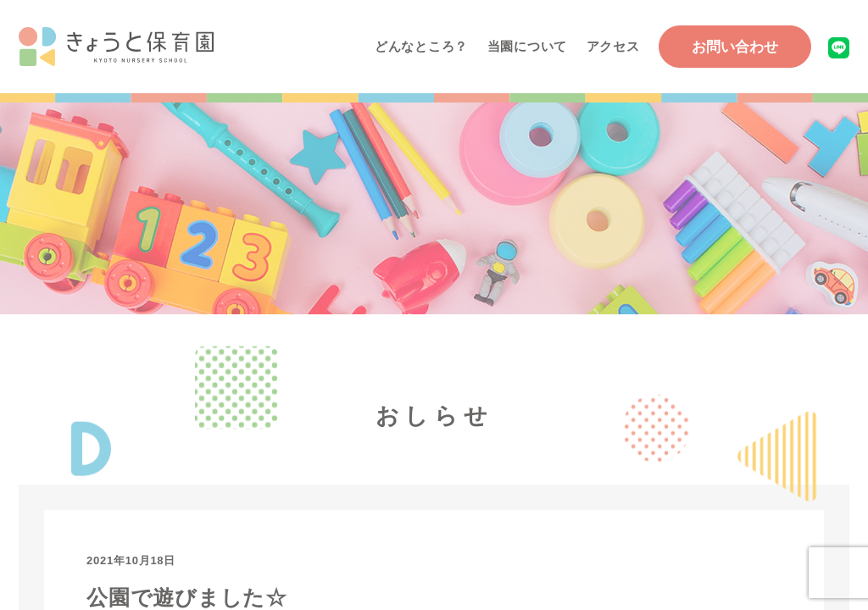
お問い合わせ (735, 47)
